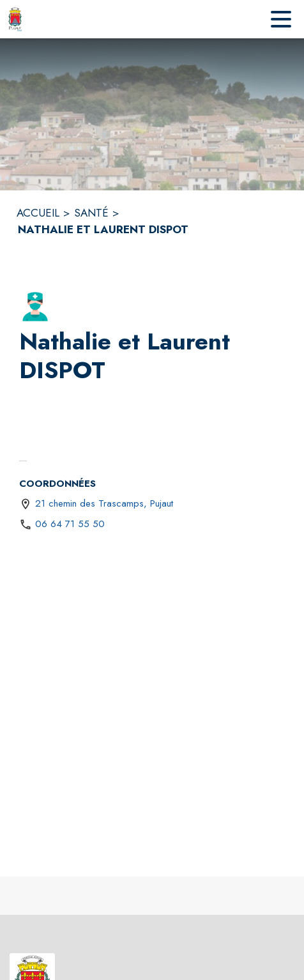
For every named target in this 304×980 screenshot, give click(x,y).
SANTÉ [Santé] (91, 213)
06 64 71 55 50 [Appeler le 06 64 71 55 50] (70, 524)
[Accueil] (15, 19)
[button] (35, 307)
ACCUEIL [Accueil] (38, 213)
